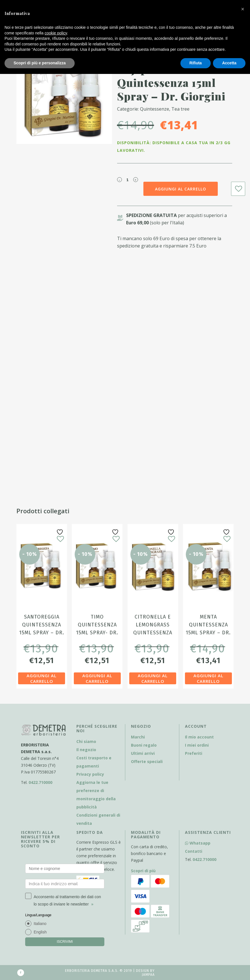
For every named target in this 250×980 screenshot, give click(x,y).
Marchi (138, 737)
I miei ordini (197, 745)
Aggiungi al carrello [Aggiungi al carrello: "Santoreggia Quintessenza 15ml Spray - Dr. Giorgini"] (42, 678)
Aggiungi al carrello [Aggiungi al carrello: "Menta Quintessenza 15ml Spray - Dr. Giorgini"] (208, 678)
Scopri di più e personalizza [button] (40, 63)
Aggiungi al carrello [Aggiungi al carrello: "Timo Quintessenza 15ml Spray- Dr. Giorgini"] (97, 678)
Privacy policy (90, 774)
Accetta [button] (229, 63)
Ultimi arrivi (143, 753)
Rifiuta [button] (196, 63)
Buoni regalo (144, 745)
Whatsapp (198, 843)
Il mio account (199, 737)
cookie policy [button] (56, 33)
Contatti (194, 851)
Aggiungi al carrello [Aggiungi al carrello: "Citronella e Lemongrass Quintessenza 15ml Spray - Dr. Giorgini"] (153, 678)
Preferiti (194, 753)
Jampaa (148, 975)
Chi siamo (86, 741)
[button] (243, 9)
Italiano (40, 924)
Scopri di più (143, 871)
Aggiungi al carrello (181, 189)
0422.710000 (40, 782)
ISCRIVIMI (65, 942)
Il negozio (86, 750)
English (40, 932)
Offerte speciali (147, 761)
